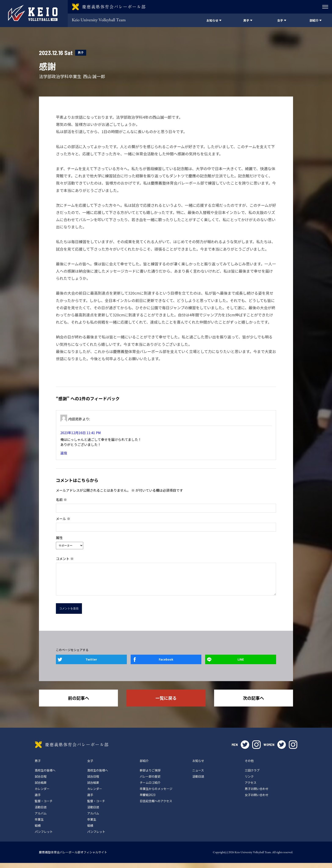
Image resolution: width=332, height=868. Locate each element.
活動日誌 (41, 812)
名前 (61, 500)
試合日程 (41, 781)
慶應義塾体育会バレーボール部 (72, 750)
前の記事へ (79, 703)
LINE (241, 664)
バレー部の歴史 (150, 781)
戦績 (38, 831)
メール (63, 519)
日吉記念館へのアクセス (156, 806)
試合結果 (41, 788)
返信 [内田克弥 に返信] (64, 453)
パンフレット (44, 837)
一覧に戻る (166, 703)
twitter (245, 750)
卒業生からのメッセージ (156, 794)
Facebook (166, 664)
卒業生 (39, 824)
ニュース (198, 775)
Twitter (91, 664)
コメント (65, 559)
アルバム (41, 818)
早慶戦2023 (148, 800)
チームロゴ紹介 (150, 788)
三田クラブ (252, 775)
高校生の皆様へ (45, 775)
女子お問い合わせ (257, 800)
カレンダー (42, 794)
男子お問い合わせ (257, 794)
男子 (81, 53)
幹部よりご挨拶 (150, 775)
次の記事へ (253, 703)
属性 (59, 538)
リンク (249, 781)
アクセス (251, 788)
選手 (38, 800)
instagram (256, 750)
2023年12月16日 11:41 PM (81, 433)
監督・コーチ (44, 806)
